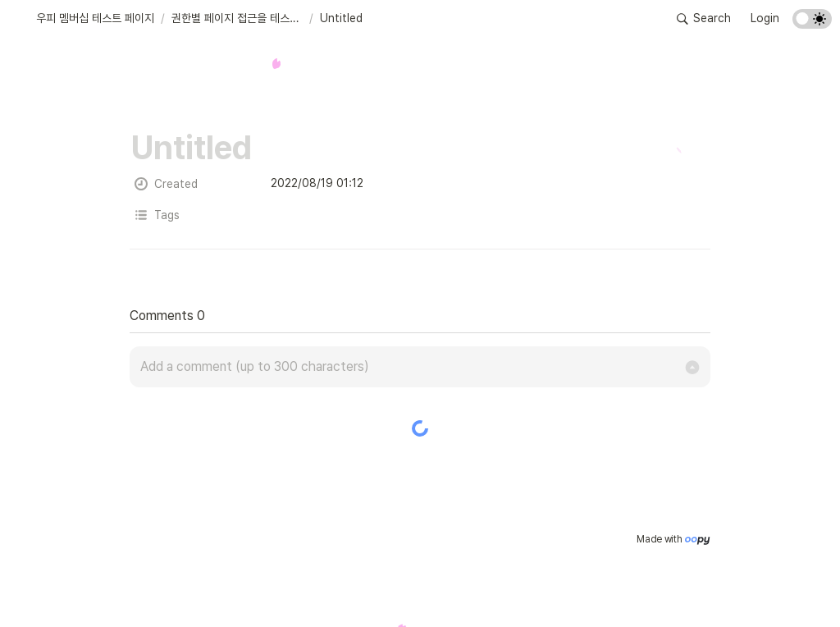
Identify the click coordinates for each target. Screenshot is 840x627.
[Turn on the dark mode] (812, 24)
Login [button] (765, 18)
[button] (84, 19)
